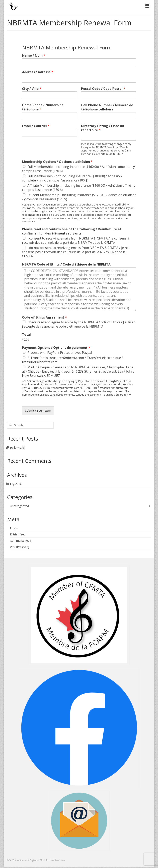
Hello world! (18, 448)
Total (26, 335)
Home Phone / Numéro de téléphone (43, 107)
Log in (14, 528)
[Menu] (147, 6)
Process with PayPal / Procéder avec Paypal (60, 353)
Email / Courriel (36, 126)
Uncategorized (19, 506)
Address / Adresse (38, 72)
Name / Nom (34, 56)
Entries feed (18, 534)
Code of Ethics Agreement (44, 317)
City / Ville (32, 89)
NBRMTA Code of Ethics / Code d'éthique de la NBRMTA (66, 264)
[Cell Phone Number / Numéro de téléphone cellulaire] (109, 116)
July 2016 (16, 484)
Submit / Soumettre (38, 410)
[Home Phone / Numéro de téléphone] (50, 116)
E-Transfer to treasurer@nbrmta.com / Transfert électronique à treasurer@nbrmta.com (73, 360)
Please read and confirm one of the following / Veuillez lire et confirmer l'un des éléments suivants (72, 231)
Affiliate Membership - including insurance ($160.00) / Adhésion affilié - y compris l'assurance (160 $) (79, 188)
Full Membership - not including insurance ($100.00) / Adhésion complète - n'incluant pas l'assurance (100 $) (72, 178)
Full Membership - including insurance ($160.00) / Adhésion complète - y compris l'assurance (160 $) (78, 169)
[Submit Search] (10, 425)
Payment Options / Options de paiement (56, 348)
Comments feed (21, 541)
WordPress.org (20, 547)
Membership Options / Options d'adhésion (57, 162)
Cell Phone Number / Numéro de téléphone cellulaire (107, 107)
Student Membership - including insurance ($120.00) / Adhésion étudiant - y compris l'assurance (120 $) (79, 197)
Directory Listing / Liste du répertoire (103, 128)
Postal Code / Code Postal (103, 89)
